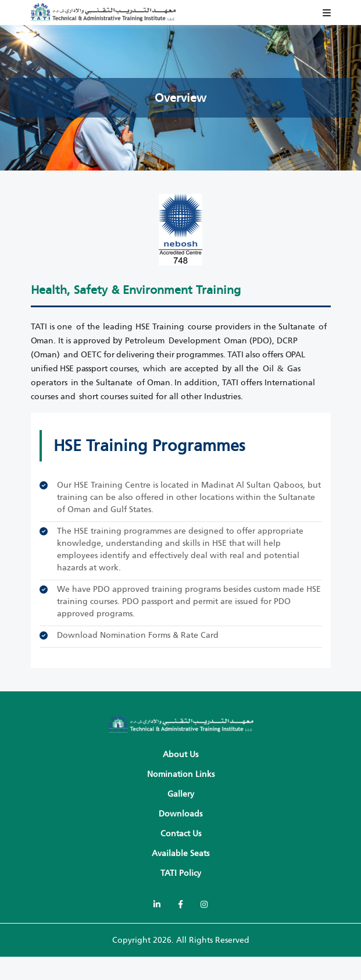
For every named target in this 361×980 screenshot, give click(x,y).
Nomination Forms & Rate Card (159, 635)
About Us (180, 754)
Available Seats (180, 853)
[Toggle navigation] (327, 13)
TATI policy (181, 873)
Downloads (180, 814)
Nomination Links (181, 774)
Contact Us (181, 834)
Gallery (181, 794)
